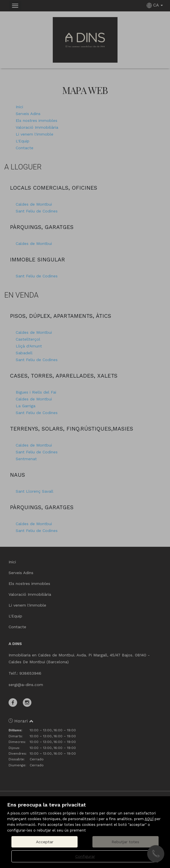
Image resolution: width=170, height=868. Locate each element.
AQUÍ (149, 819)
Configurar (85, 856)
